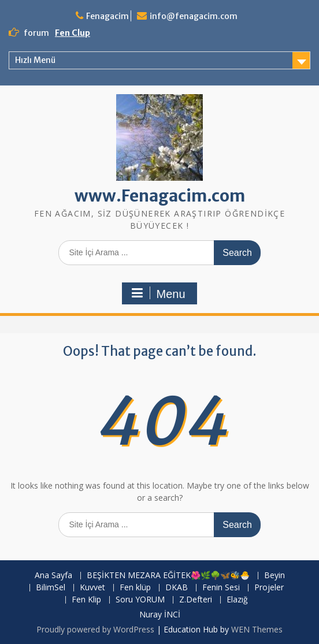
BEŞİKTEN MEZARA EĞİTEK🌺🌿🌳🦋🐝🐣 (168, 576)
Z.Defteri (196, 600)
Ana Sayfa (53, 576)
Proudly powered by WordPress (95, 629)
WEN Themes (257, 629)
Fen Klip (86, 600)
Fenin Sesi (221, 588)
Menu (158, 293)
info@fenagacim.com (194, 16)
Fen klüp (135, 588)
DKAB (177, 588)
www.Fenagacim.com (160, 196)
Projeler (269, 588)
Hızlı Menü (35, 60)
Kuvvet (92, 588)
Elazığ (237, 600)
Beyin (275, 576)
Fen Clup (73, 33)
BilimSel (51, 588)
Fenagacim (107, 16)
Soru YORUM (140, 600)
